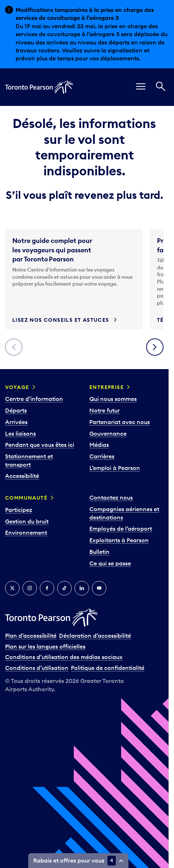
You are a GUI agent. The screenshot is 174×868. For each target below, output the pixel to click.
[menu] (141, 87)
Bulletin (99, 552)
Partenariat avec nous (120, 422)
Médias (99, 445)
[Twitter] (12, 588)
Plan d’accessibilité (31, 636)
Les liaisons (20, 433)
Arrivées (16, 422)
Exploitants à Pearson (119, 540)
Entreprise (107, 387)
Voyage (17, 387)
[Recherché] (161, 87)
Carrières (102, 456)
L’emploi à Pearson (115, 468)
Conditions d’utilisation (37, 668)
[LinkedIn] (82, 588)
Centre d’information (34, 399)
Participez (19, 510)
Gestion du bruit (27, 521)
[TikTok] (64, 588)
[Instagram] (30, 588)
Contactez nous (111, 497)
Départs (16, 410)
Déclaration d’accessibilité (95, 636)
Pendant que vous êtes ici (40, 445)
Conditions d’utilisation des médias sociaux (64, 657)
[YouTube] (99, 588)
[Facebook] (47, 588)
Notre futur (105, 410)
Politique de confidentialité (108, 668)
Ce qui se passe (110, 563)
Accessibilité (22, 476)
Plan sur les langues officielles (45, 646)
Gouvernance (108, 433)
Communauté (26, 498)
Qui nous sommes (113, 399)
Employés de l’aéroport (121, 529)
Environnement (26, 533)
